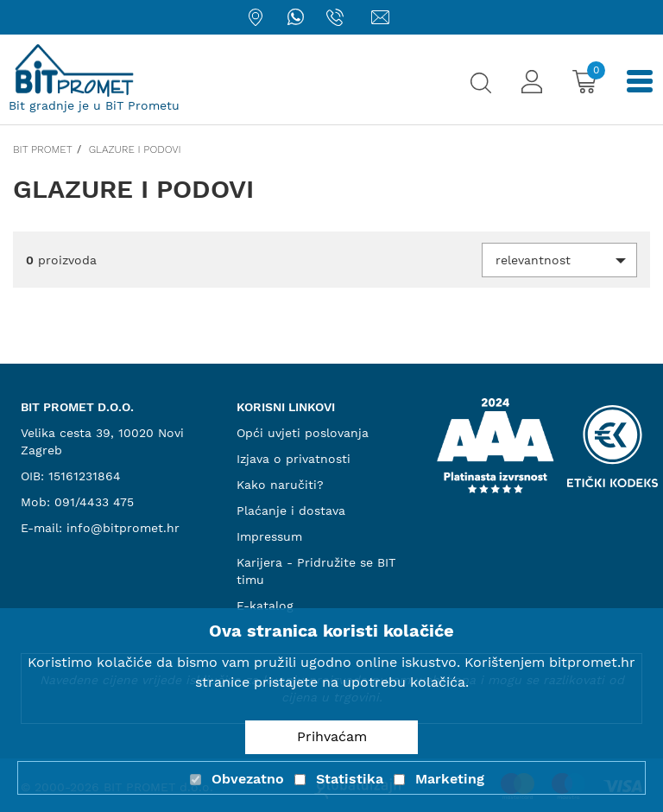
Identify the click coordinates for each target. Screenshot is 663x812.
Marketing (450, 779)
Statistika (350, 779)
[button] (559, 260)
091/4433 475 (94, 502)
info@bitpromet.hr (123, 528)
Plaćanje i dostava (291, 511)
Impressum (269, 536)
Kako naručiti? (280, 485)
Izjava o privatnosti (294, 459)
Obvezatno (248, 779)
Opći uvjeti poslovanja (303, 433)
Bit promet (43, 149)
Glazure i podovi (135, 149)
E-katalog (265, 606)
